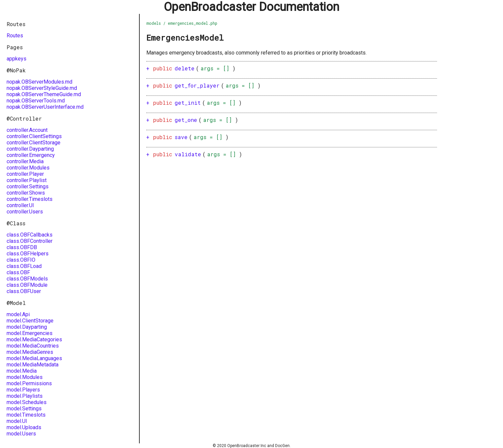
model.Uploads (24, 427)
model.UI (17, 421)
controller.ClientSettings (34, 136)
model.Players (23, 390)
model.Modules (25, 377)
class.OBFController (30, 241)
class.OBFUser (24, 291)
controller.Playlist (27, 180)
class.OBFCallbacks (30, 235)
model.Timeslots (26, 415)
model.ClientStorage (30, 321)
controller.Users (25, 212)
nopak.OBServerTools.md (36, 101)
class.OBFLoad (24, 266)
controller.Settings (28, 187)
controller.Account (27, 130)
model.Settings (24, 409)
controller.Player (25, 174)
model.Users (21, 434)
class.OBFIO (21, 260)
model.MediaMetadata (33, 365)
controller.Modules (28, 168)
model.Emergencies (30, 333)
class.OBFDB (22, 247)
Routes (15, 36)
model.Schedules (27, 402)
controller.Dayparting (30, 149)
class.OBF (18, 272)
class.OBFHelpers (28, 254)
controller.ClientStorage (34, 143)
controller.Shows (26, 193)
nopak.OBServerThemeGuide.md (44, 94)
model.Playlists (25, 396)
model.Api (18, 314)
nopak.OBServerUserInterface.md (45, 107)
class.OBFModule (27, 285)
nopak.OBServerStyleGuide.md (42, 88)
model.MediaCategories (34, 339)
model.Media (22, 371)
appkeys (17, 59)
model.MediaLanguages (34, 358)
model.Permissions (29, 383)
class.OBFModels (27, 279)
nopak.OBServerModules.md (39, 82)
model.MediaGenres (30, 352)
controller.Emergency (31, 155)
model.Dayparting (27, 327)
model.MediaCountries (33, 346)
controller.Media (25, 161)
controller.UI (20, 205)
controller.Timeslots (30, 199)
